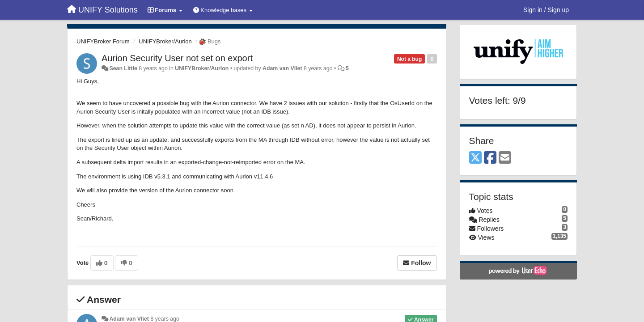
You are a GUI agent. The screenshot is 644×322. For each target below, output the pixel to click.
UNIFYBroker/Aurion (165, 41)
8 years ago (165, 319)
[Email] (505, 158)
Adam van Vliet (282, 68)
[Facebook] (490, 158)
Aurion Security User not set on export (177, 58)
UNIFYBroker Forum (103, 41)
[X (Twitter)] (475, 158)
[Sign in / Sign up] (546, 10)
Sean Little (123, 68)
